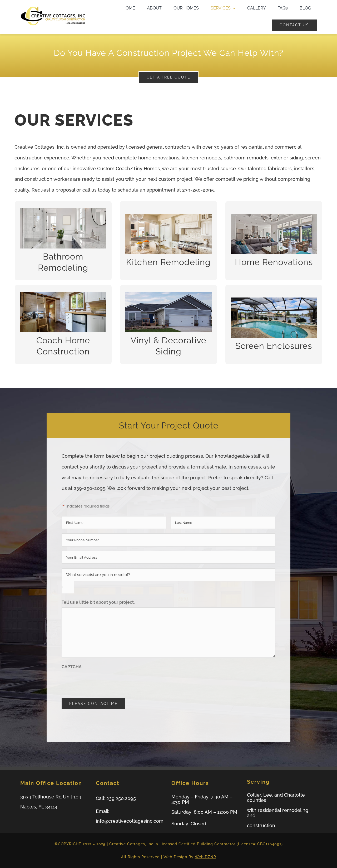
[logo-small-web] (53, 8)
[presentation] (102, 682)
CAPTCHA (72, 667)
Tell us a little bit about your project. (98, 602)
